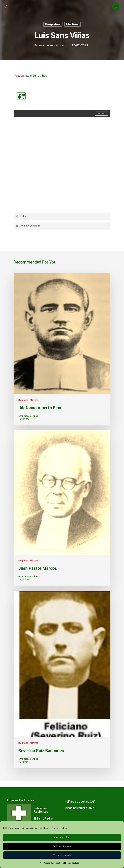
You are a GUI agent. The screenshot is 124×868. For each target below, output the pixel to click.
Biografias (53, 24)
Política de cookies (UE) (80, 802)
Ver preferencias (62, 855)
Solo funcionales (62, 846)
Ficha (21, 216)
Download (101, 114)
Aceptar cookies (62, 837)
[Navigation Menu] (116, 7)
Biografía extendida (28, 226)
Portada (19, 76)
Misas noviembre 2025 (79, 808)
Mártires (72, 24)
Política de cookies (52, 863)
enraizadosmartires (52, 45)
